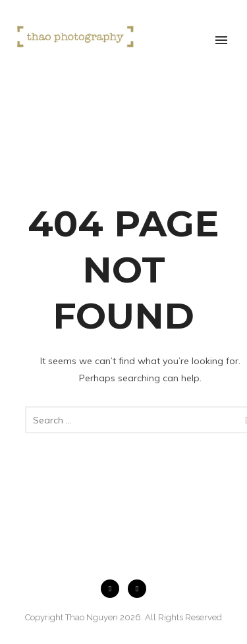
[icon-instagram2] (137, 589)
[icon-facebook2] (113, 589)
